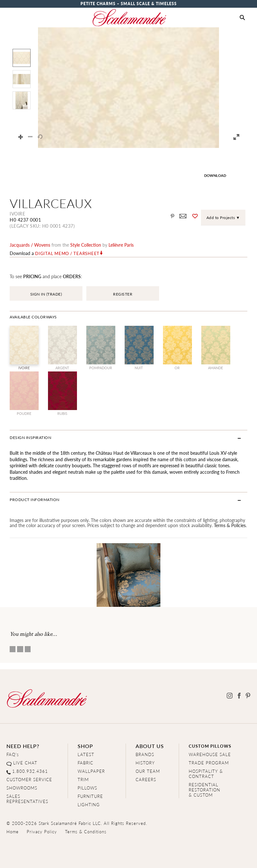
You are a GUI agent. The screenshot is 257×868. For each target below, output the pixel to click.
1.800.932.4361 (30, 771)
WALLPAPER (91, 771)
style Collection (86, 245)
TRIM (83, 779)
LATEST (86, 754)
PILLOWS (87, 788)
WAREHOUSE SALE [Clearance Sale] (210, 754)
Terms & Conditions (86, 831)
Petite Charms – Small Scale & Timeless (129, 4)
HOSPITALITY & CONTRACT (206, 774)
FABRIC (86, 763)
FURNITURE (90, 796)
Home (13, 831)
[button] (242, 18)
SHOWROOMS (22, 788)
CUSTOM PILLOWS (210, 746)
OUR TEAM (148, 771)
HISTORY (145, 763)
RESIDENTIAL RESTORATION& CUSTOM (205, 790)
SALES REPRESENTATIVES (27, 799)
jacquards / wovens (30, 245)
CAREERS (146, 779)
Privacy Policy (42, 831)
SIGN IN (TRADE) (46, 294)
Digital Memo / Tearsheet (67, 253)
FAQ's (13, 754)
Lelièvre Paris (121, 245)
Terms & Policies (230, 525)
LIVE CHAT (25, 763)
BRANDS (145, 754)
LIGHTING (89, 804)
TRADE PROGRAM (209, 763)
